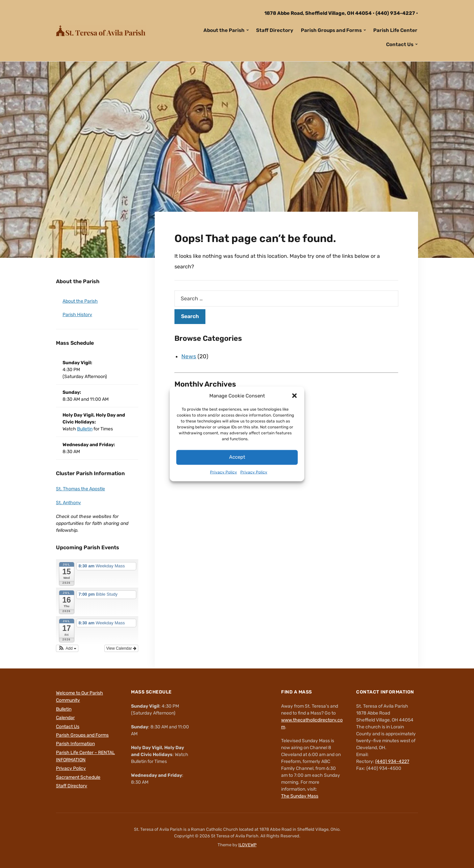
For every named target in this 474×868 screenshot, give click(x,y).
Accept (237, 457)
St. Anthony (68, 503)
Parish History (77, 315)
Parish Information (75, 744)
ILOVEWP (247, 845)
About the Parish (224, 30)
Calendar (65, 718)
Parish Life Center (395, 30)
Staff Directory (275, 30)
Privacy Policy (224, 472)
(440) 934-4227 (395, 13)
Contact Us (400, 44)
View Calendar (121, 648)
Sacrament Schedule (78, 777)
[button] (295, 396)
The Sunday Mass (300, 796)
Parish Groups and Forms (331, 30)
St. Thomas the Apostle (80, 489)
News (189, 356)
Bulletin (85, 429)
